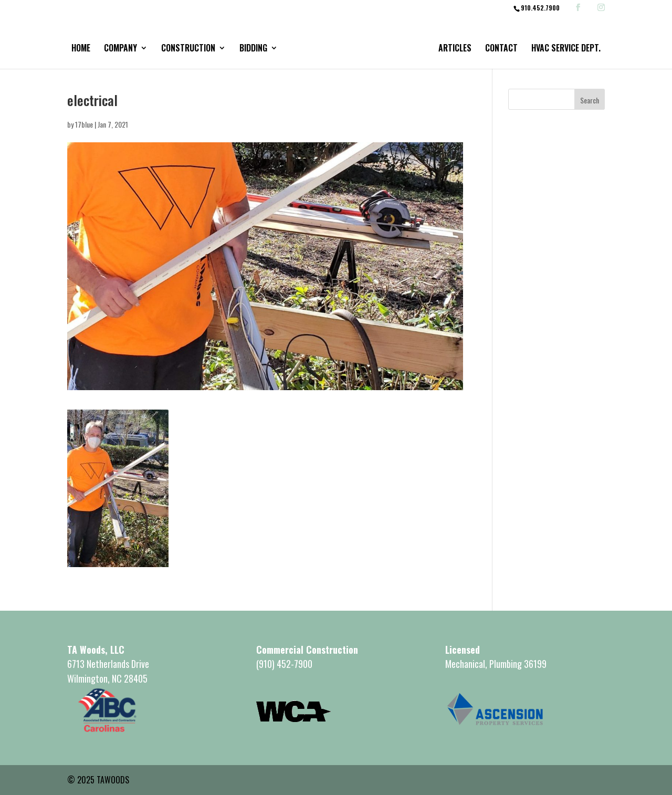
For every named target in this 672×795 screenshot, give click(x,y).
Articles (455, 49)
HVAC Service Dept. (566, 49)
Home (81, 49)
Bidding (253, 49)
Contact (501, 49)
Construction (188, 49)
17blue (84, 124)
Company (120, 49)
